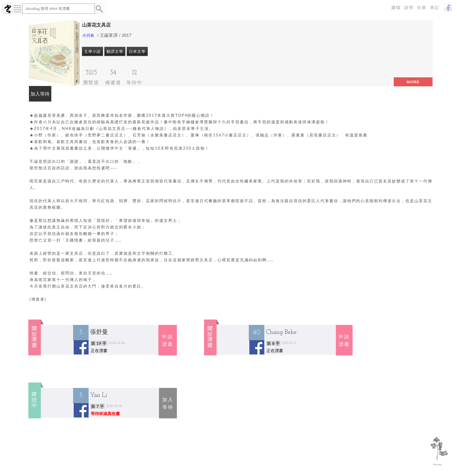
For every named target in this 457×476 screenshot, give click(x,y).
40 (257, 333)
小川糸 (88, 35)
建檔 (396, 8)
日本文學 (137, 51)
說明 (409, 8)
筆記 (435, 8)
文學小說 (92, 51)
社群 (422, 8)
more (413, 82)
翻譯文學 (115, 51)
